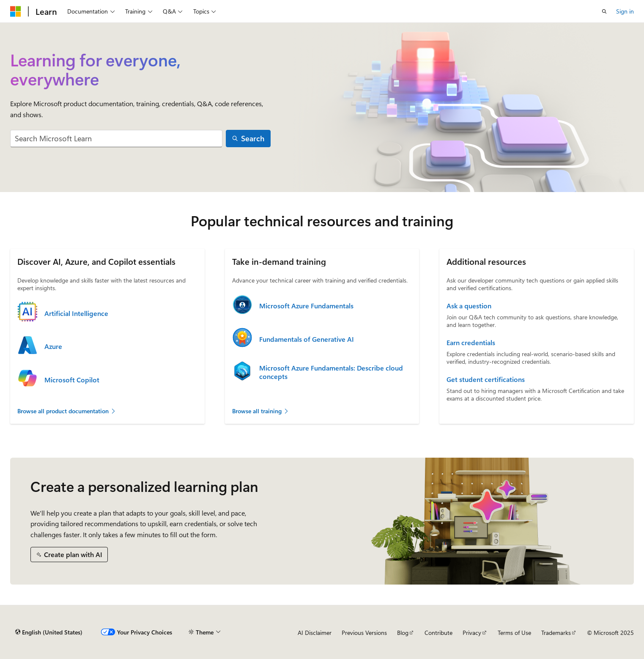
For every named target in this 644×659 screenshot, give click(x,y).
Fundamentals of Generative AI (307, 339)
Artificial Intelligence (76, 313)
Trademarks (556, 633)
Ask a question (469, 306)
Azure (53, 346)
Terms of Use (514, 633)
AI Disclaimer (315, 633)
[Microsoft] (16, 11)
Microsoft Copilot (72, 380)
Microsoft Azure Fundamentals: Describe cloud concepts (331, 372)
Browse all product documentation (67, 411)
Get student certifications (486, 379)
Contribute (438, 633)
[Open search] (604, 11)
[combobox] (116, 139)
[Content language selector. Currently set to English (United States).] (49, 632)
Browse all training (261, 411)
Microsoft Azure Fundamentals (306, 306)
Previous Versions (364, 633)
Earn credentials (471, 343)
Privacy (472, 633)
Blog (403, 633)
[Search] (248, 139)
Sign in (625, 11)
